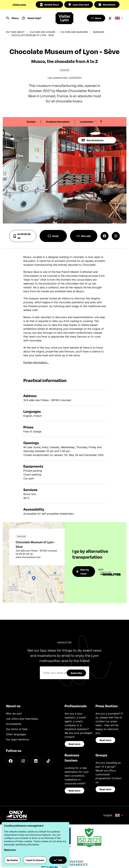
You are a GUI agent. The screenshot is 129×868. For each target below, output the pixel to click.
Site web (84, 236)
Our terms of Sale (17, 729)
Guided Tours (49, 5)
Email (53, 236)
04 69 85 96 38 (22, 236)
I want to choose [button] (35, 860)
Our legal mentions (17, 739)
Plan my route (83, 572)
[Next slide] (101, 121)
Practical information (58, 122)
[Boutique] (96, 18)
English (113, 815)
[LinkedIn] (36, 761)
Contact (31, 122)
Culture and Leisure (42, 32)
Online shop (19, 5)
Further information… (36, 362)
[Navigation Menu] (12, 18)
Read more (74, 744)
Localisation (87, 122)
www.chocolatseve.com (28, 557)
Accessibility (14, 724)
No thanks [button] (12, 860)
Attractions (107, 5)
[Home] (64, 18)
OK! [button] (58, 860)
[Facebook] (11, 761)
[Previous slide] (96, 121)
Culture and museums (74, 32)
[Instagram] (23, 761)
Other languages (16, 734)
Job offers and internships (22, 719)
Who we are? (14, 714)
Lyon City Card (79, 5)
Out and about (15, 32)
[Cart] (110, 18)
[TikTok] (48, 761)
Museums (99, 32)
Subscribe (76, 673)
